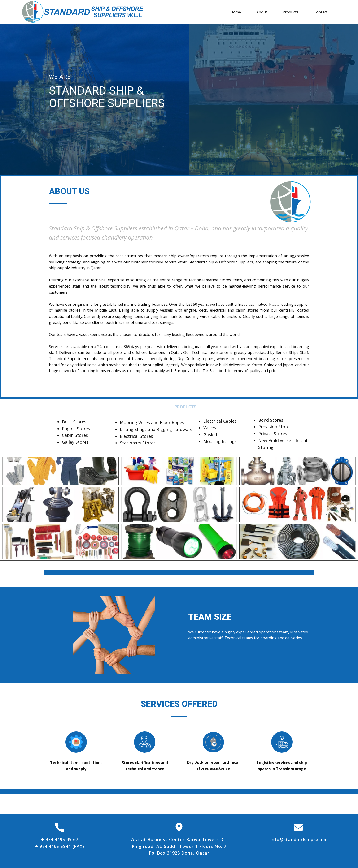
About (262, 12)
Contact (321, 12)
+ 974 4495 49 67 (60, 839)
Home (236, 12)
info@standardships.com (298, 839)
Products (290, 12)
